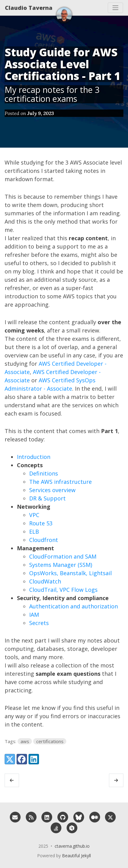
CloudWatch (45, 581)
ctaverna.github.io (72, 846)
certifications (50, 741)
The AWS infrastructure (60, 482)
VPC (34, 515)
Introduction (34, 457)
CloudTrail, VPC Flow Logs (63, 590)
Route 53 (41, 523)
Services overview (52, 490)
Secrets (39, 623)
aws (25, 741)
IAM (34, 615)
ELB (34, 532)
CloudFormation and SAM (63, 556)
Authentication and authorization (74, 606)
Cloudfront (44, 540)
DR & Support (47, 498)
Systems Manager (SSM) (61, 565)
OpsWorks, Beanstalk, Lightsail (70, 573)
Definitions (44, 473)
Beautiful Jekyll (76, 856)
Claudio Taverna (29, 8)
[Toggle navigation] (115, 8)
